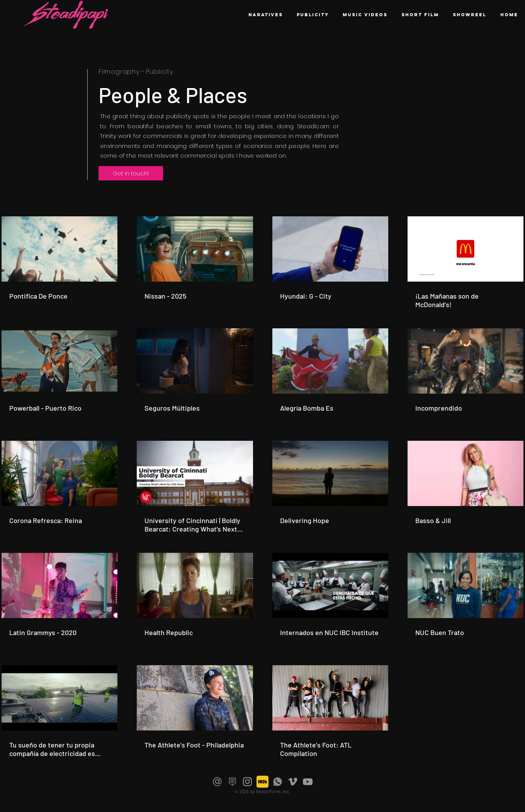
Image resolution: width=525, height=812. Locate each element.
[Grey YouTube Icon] (308, 782)
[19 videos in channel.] (262, 487)
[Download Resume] (232, 782)
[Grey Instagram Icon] (247, 782)
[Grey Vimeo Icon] (293, 782)
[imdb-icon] (262, 782)
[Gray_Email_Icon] (217, 782)
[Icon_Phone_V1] (278, 782)
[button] (470, 15)
